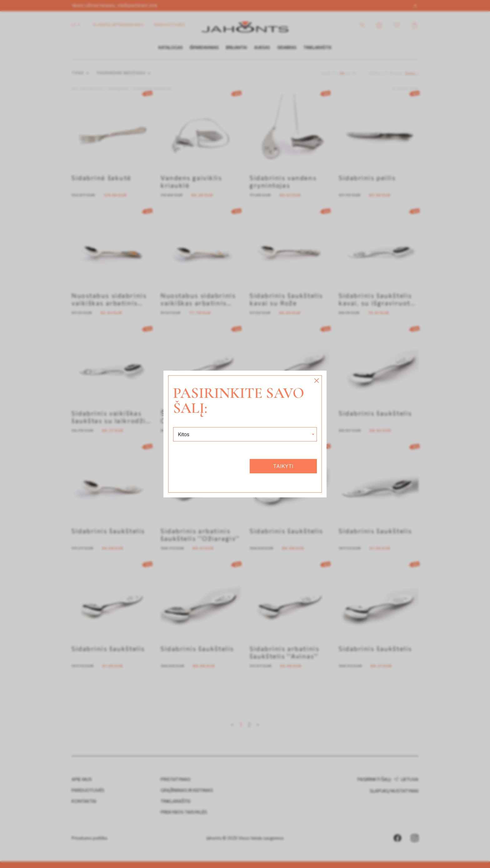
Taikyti (283, 466)
